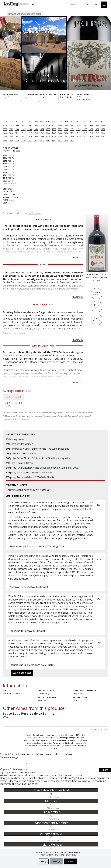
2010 (97, 122)
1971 (17, 133)
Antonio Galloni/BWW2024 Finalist (36, 477)
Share (105, 771)
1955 (103, 133)
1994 (91, 125)
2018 (48, 122)
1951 (23, 136)
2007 (11, 125)
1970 (23, 133)
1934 (97, 136)
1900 (66, 140)
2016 (60, 122)
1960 (78, 133)
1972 (11, 133)
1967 (42, 133)
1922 (30, 140)
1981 (60, 129)
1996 (78, 125)
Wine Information (43, 346)
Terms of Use (55, 855)
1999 (60, 125)
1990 (5, 129)
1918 (48, 140)
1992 (103, 125)
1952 (17, 136)
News (43, 265)
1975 (97, 129)
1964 (54, 133)
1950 (30, 136)
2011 (91, 122)
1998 (66, 125)
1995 (84, 125)
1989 (11, 129)
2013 (78, 122)
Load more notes (22, 673)
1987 (23, 129)
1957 (97, 133)
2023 (17, 122)
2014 (72, 122)
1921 (36, 140)
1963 (60, 133)
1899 (72, 140)
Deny (44, 861)
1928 (11, 140)
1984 (42, 129)
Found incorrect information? (22, 213)
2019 (42, 122)
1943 (60, 136)
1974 (103, 129)
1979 (72, 129)
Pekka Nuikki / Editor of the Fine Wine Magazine (42, 449)
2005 (23, 125)
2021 (30, 122)
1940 (72, 136)
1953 (11, 136)
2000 (54, 125)
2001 (48, 125)
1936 (91, 136)
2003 (36, 125)
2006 (17, 125)
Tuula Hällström (24, 463)
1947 (48, 136)
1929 (5, 140)
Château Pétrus (40, 80)
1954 (5, 136)
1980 (66, 129)
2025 (5, 122)
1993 (97, 125)
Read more (77, 257)
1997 (72, 125)
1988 (17, 129)
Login (86, 5)
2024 (11, 122)
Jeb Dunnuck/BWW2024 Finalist (27, 631)
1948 (42, 136)
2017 (54, 122)
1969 (30, 133)
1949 (36, 136)
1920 (42, 140)
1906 (60, 140)
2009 (103, 122)
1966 (48, 133)
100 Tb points (43, 219)
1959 (84, 133)
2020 (36, 122)
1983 (48, 129)
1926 (17, 140)
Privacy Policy (70, 855)
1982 (54, 129)
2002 (42, 125)
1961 (72, 133)
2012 (84, 122)
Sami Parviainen (24, 444)
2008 (5, 125)
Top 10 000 (75, 5)
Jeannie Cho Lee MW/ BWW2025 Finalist (32, 665)
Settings (56, 861)
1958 (91, 133)
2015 (66, 122)
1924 (23, 140)
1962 (66, 133)
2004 (30, 125)
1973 (5, 133)
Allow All (71, 861)
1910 (54, 140)
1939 (78, 136)
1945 (54, 136)
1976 (91, 129)
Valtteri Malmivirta (27, 453)
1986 (30, 129)
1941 (66, 136)
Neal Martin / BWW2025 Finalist (34, 472)
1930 (103, 136)
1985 (36, 129)
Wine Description (43, 304)
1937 (84, 136)
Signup (96, 5)
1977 (84, 129)
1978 (78, 129)
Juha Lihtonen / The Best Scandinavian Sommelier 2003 (48, 468)
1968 (36, 133)
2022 (23, 122)
